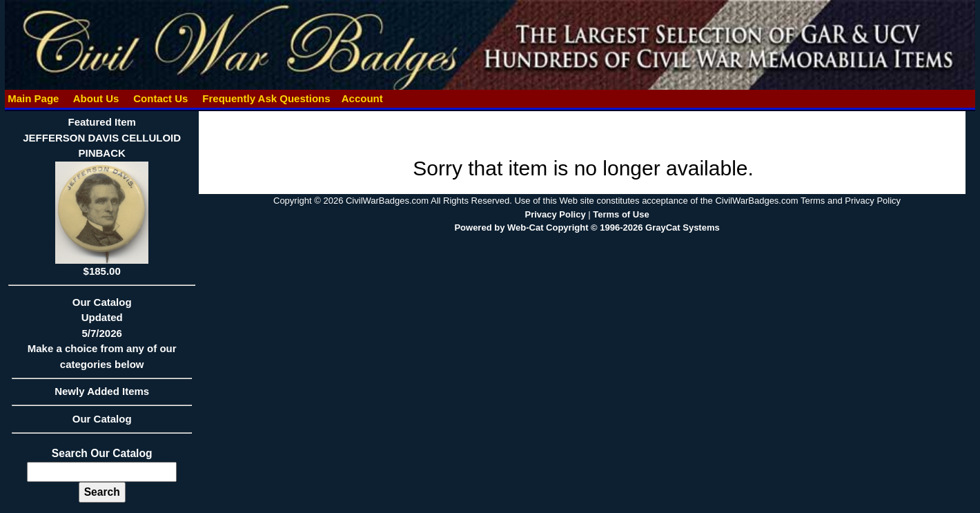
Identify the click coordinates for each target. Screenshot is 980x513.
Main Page (33, 98)
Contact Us (161, 98)
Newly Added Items (102, 396)
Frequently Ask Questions (266, 98)
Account (362, 98)
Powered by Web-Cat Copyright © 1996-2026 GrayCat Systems (587, 228)
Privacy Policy (555, 214)
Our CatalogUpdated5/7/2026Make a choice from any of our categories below (102, 338)
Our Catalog (102, 419)
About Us (96, 98)
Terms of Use (621, 214)
